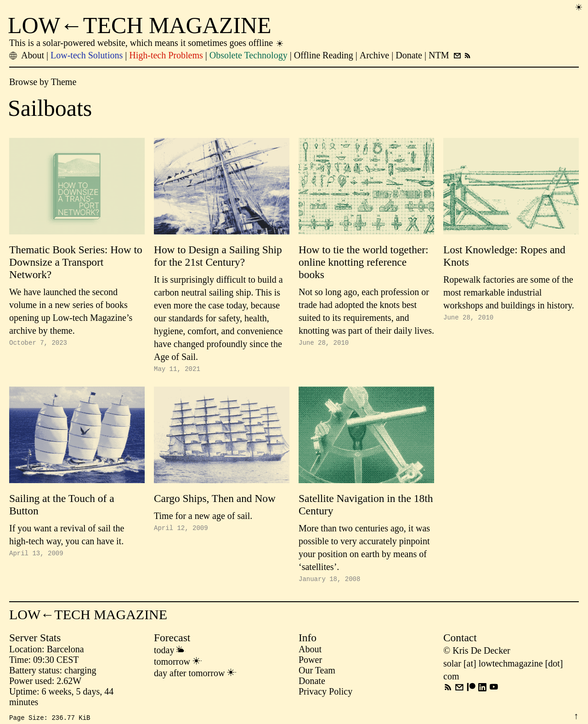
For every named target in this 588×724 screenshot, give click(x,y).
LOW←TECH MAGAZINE (140, 25)
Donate (312, 684)
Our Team (317, 673)
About (310, 652)
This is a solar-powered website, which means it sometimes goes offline (147, 43)
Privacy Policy (325, 694)
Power (310, 662)
